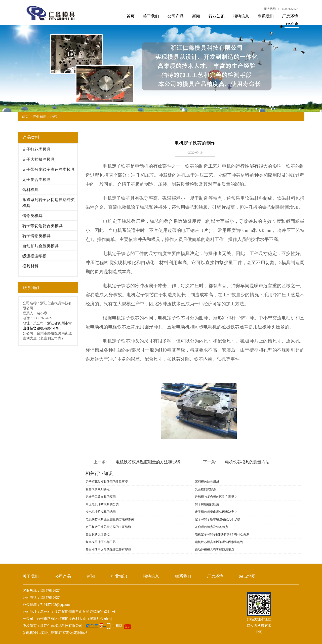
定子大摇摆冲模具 (38, 159)
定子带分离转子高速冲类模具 (49, 169)
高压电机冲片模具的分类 (102, 504)
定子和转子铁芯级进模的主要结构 (108, 527)
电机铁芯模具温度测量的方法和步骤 (148, 462)
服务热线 (270, 9)
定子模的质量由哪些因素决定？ (216, 512)
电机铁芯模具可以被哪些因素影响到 (219, 542)
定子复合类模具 (36, 180)
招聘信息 (241, 16)
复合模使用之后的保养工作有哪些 (108, 550)
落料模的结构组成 (207, 482)
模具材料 (30, 266)
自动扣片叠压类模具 (41, 246)
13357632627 (290, 9)
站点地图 (247, 576)
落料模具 (30, 190)
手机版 (117, 626)
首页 (131, 16)
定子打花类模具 (36, 149)
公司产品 (176, 16)
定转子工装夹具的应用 (101, 497)
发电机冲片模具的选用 (101, 512)
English (292, 24)
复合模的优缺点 (206, 489)
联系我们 (266, 16)
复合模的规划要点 (98, 489)
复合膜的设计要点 (98, 534)
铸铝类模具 (32, 216)
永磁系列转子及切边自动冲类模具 (49, 203)
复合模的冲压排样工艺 (101, 542)
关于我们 (151, 16)
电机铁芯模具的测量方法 (247, 462)
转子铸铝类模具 (36, 236)
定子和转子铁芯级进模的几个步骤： (219, 519)
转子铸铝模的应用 (207, 504)
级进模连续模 (34, 256)
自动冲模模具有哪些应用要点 (215, 550)
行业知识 (217, 16)
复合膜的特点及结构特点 (212, 527)
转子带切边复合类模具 (43, 226)
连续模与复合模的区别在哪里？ (216, 497)
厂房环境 (290, 16)
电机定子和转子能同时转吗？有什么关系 (222, 534)
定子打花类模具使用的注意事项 (107, 482)
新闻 (196, 16)
